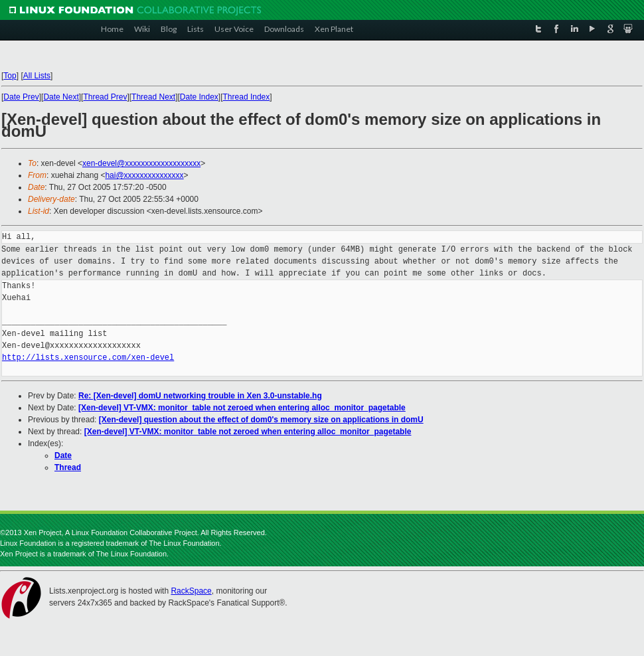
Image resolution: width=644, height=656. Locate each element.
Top (10, 76)
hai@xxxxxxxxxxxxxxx (144, 175)
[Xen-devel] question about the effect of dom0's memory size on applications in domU (261, 420)
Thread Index (247, 97)
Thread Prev (105, 97)
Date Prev (21, 97)
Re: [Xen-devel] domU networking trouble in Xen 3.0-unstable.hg (200, 396)
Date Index (199, 97)
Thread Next (153, 97)
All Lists (37, 76)
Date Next (61, 97)
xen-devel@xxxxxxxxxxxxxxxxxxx (141, 163)
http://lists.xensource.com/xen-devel (88, 358)
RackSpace (191, 591)
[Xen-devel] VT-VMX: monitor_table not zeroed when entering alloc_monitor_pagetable (242, 408)
